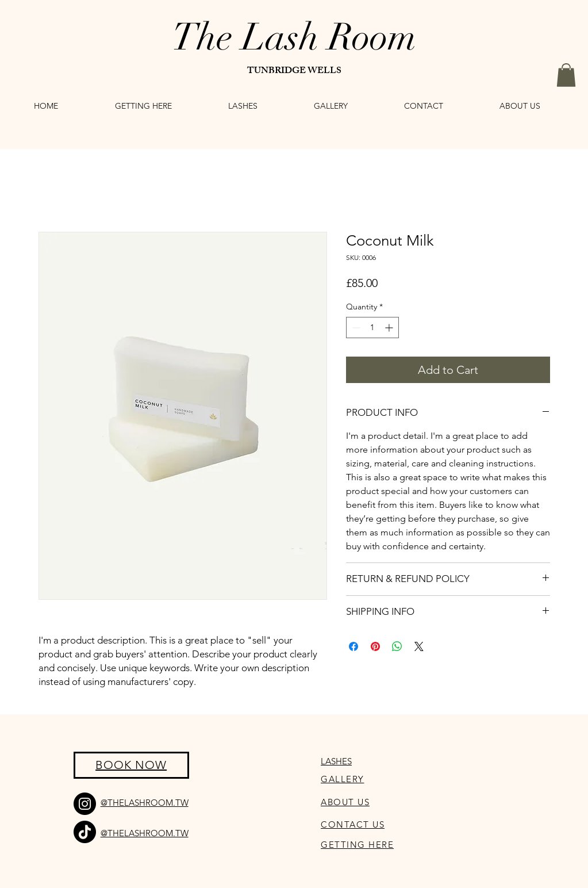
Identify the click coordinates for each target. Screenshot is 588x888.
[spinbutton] (372, 328)
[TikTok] (85, 832)
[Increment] (390, 328)
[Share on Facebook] (353, 646)
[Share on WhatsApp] (397, 646)
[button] (566, 75)
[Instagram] (85, 804)
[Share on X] (419, 646)
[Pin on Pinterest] (375, 646)
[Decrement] (355, 328)
